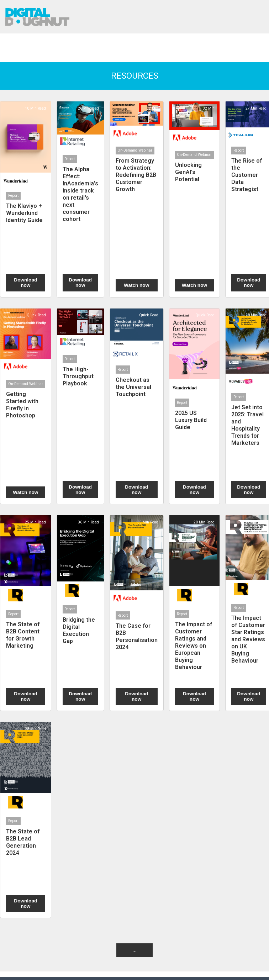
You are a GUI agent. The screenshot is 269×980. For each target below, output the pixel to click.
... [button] (134, 950)
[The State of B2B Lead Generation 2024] (26, 820)
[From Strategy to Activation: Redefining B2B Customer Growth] (137, 199)
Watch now (136, 285)
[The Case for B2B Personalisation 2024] (137, 613)
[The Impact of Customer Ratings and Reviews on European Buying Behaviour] (195, 613)
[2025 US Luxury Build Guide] (195, 406)
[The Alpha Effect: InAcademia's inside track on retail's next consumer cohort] (80, 199)
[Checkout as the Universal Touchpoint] (137, 406)
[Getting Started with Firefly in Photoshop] (26, 406)
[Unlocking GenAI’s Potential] (195, 199)
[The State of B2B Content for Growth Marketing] (26, 613)
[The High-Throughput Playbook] (80, 406)
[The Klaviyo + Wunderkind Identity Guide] (26, 199)
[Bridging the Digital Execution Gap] (80, 613)
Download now (25, 283)
